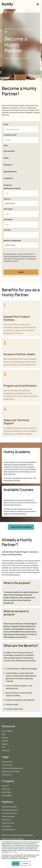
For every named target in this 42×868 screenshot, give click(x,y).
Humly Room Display (9, 807)
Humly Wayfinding (8, 816)
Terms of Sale (7, 765)
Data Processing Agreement (12, 768)
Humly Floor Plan (8, 823)
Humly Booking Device (10, 810)
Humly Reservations (9, 813)
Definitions (6, 751)
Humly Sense (7, 826)
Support (5, 744)
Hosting (5, 738)
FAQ (3, 747)
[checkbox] (21, 166)
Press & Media (7, 731)
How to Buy (6, 789)
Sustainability (7, 796)
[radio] (21, 149)
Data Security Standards (11, 771)
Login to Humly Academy (21, 527)
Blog (3, 734)
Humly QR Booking (8, 829)
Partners (5, 741)
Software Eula (7, 762)
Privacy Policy (13, 852)
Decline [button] (26, 863)
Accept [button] (16, 863)
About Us (5, 786)
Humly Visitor (7, 820)
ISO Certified (6, 792)
